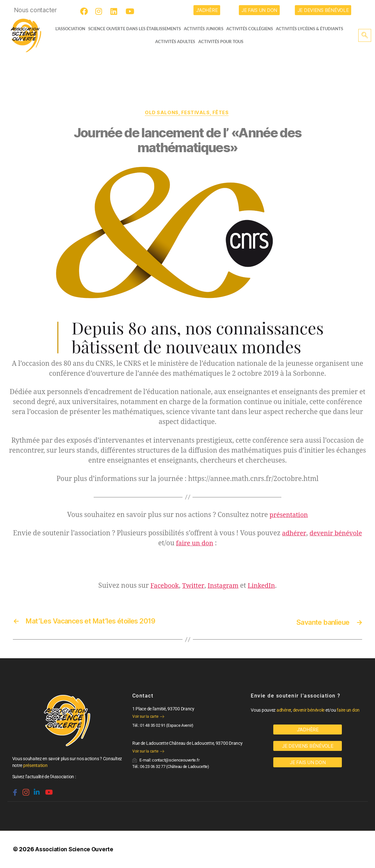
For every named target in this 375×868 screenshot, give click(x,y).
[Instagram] (100, 11)
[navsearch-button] (365, 35)
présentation (289, 516)
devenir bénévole (336, 534)
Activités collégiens (252, 29)
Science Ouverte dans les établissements (136, 29)
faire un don (195, 544)
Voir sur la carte (148, 717)
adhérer (293, 534)
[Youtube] (130, 11)
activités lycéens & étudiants (312, 29)
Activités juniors (206, 29)
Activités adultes (175, 42)
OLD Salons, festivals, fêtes (187, 113)
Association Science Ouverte (75, 850)
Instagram (223, 587)
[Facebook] (85, 11)
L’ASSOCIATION (68, 29)
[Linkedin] (36, 790)
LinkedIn (264, 587)
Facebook (162, 587)
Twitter (192, 587)
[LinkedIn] (115, 11)
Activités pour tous (221, 42)
